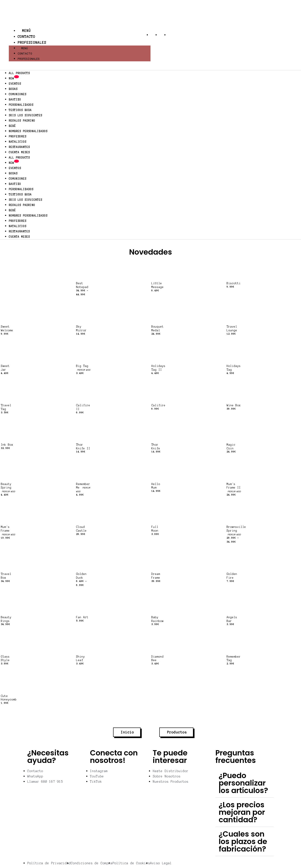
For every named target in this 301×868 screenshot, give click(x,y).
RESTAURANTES (19, 147)
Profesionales (32, 42)
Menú (24, 31)
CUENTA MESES (19, 152)
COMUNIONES (18, 94)
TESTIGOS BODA (20, 110)
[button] (245, 783)
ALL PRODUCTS (19, 73)
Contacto (26, 36)
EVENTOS (15, 84)
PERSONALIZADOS (21, 105)
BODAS (13, 89)
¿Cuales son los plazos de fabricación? (243, 841)
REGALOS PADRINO (22, 121)
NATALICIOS (18, 142)
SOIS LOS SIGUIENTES (26, 115)
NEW (14, 78)
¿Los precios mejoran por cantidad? (242, 812)
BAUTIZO (15, 100)
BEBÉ (12, 126)
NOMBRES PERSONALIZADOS (28, 131)
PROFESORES (18, 137)
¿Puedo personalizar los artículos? (243, 783)
